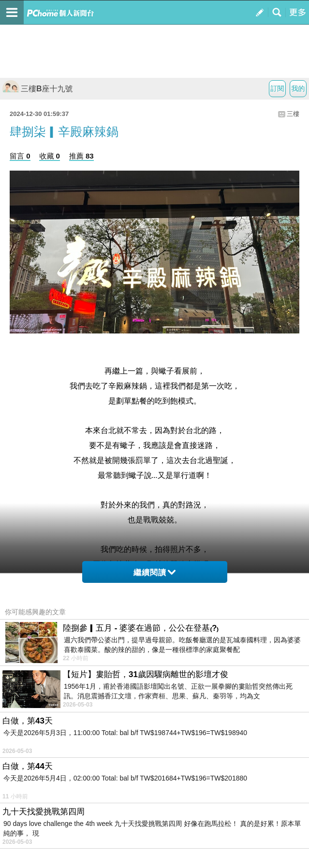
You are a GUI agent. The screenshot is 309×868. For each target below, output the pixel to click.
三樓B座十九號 (38, 89)
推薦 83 (81, 156)
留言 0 (20, 156)
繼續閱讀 (154, 572)
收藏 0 (50, 156)
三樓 (293, 114)
